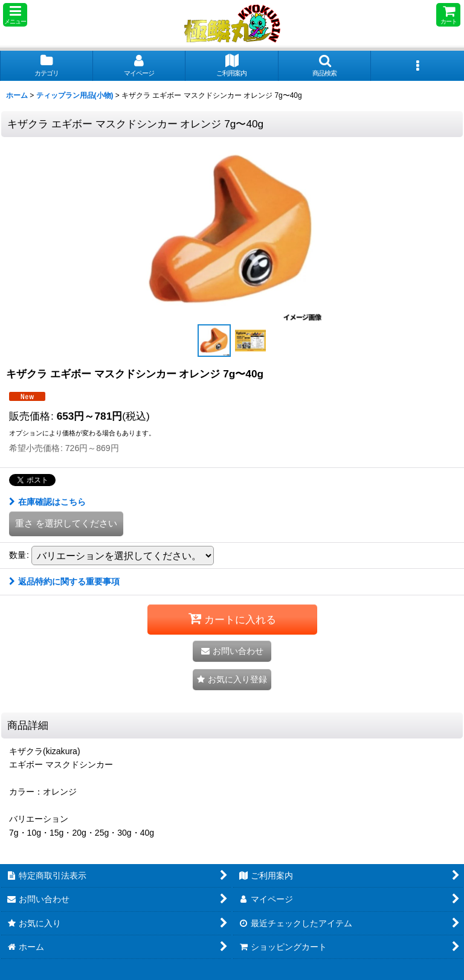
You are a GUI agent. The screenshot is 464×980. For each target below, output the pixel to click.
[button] (15, 15)
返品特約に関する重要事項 (64, 581)
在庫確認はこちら (47, 502)
